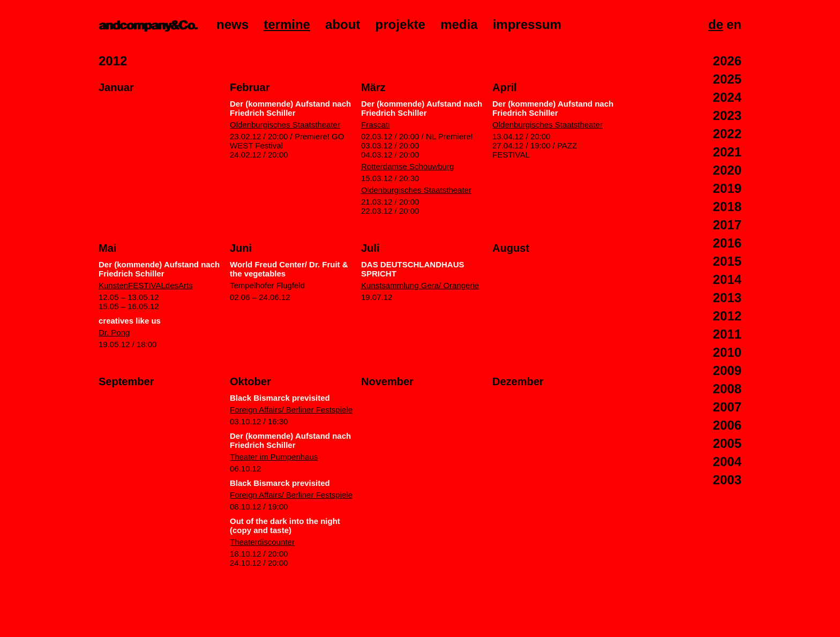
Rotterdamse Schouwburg (407, 166)
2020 (727, 170)
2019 (727, 188)
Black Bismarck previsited (280, 398)
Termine (287, 24)
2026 (727, 61)
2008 (727, 389)
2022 (727, 134)
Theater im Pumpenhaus (274, 457)
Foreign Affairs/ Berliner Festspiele (291, 410)
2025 (727, 79)
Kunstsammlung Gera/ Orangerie (420, 285)
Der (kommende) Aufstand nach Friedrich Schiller (290, 108)
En (734, 24)
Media (459, 24)
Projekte (400, 24)
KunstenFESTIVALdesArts (146, 285)
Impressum (527, 24)
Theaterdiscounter (262, 542)
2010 (727, 352)
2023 (727, 115)
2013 (727, 298)
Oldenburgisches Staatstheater (285, 125)
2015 (727, 261)
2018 (727, 207)
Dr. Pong (114, 332)
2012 (727, 316)
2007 (727, 407)
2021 (727, 152)
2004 (727, 462)
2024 (727, 97)
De (716, 24)
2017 (727, 225)
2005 (727, 443)
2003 (727, 480)
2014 (727, 279)
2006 (727, 425)
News (232, 24)
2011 (727, 334)
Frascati (375, 125)
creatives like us (130, 321)
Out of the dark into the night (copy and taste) (285, 526)
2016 (727, 243)
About (343, 24)
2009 (727, 370)
